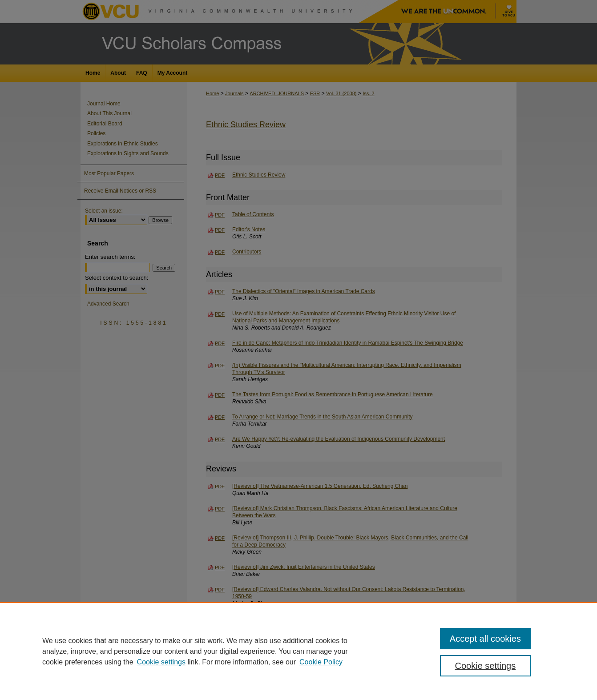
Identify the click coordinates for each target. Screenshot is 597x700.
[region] (298, 651)
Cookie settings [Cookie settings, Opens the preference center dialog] (486, 666)
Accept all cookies (485, 639)
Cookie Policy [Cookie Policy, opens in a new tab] (321, 662)
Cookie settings (161, 662)
